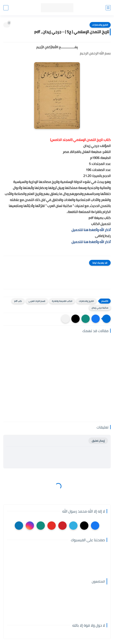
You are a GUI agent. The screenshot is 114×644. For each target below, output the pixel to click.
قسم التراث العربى (37, 301)
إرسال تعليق (98, 441)
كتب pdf (18, 301)
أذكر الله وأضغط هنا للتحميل (91, 230)
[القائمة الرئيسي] (108, 8)
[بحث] (6, 8)
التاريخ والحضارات (100, 25)
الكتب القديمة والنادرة (62, 301)
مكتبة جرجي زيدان (100, 308)
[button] (96, 319)
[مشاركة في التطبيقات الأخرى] (65, 319)
